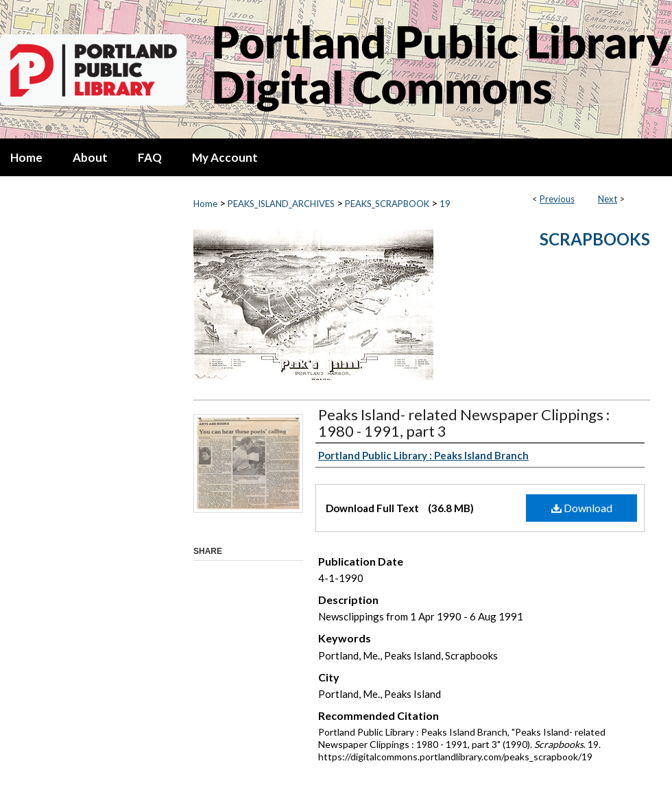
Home (205, 204)
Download (582, 508)
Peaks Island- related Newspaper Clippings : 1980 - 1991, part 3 (464, 423)
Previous (557, 199)
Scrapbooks (595, 239)
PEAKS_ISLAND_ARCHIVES (281, 204)
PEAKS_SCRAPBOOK (387, 204)
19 (445, 204)
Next (608, 199)
